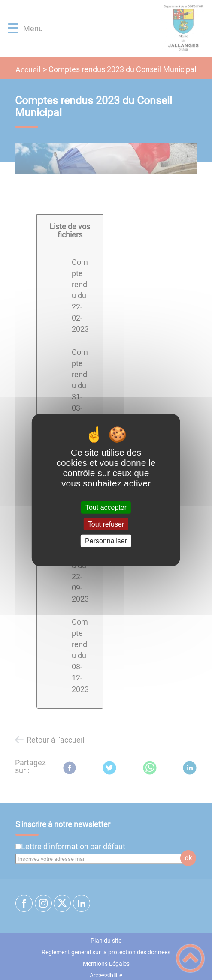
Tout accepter (106, 507)
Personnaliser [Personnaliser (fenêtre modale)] (106, 541)
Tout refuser (106, 524)
